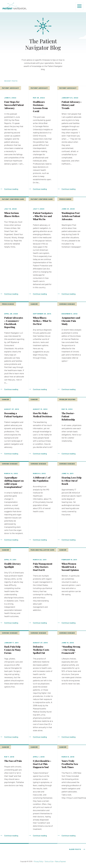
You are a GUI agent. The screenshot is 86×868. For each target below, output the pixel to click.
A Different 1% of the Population (42, 479)
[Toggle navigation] (79, 6)
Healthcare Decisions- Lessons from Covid (40, 106)
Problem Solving (67, 399)
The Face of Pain (13, 761)
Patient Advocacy (11, 88)
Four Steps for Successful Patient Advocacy (14, 105)
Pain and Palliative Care (43, 550)
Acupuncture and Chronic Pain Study (71, 321)
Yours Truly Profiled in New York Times (70, 764)
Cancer (34, 304)
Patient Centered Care (13, 199)
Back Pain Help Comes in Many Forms (12, 650)
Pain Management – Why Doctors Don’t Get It (43, 567)
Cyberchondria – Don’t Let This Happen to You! (42, 764)
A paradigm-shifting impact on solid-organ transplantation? (14, 482)
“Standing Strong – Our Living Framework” (71, 650)
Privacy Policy (39, 861)
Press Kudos (65, 199)
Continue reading (11, 189)
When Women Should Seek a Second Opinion (70, 567)
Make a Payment (60, 861)
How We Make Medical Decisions (43, 415)
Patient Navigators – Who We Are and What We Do (43, 216)
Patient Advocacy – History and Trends (72, 105)
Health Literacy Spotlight (12, 565)
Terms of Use (49, 861)
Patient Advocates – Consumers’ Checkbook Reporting (14, 322)
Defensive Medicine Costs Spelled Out (41, 650)
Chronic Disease (67, 304)
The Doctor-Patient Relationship (68, 416)
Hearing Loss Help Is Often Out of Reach (72, 481)
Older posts (75, 849)
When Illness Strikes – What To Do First (42, 321)
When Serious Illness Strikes (12, 214)
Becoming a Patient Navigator (14, 415)
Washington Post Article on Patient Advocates (71, 216)
